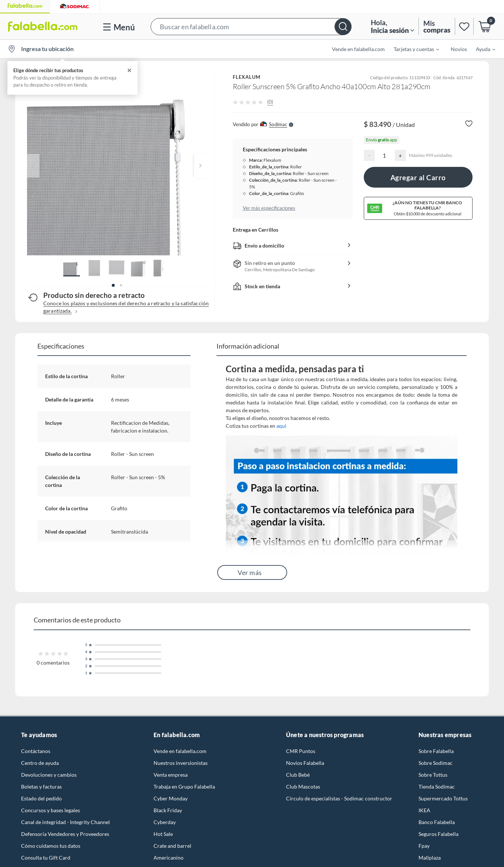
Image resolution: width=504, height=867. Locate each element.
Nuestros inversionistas (181, 763)
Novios (459, 49)
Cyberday (165, 822)
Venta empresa (171, 775)
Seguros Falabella (439, 834)
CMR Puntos (301, 751)
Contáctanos (36, 751)
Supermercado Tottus (443, 798)
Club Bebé (298, 775)
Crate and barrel (172, 846)
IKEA (424, 810)
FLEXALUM (247, 77)
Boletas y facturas (41, 787)
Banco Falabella (437, 822)
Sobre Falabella (436, 751)
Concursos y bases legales (51, 810)
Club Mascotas (303, 787)
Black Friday (168, 810)
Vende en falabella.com (358, 49)
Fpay (424, 846)
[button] (251, 26)
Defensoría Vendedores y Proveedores (65, 834)
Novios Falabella (305, 763)
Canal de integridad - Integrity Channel (65, 822)
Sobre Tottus (433, 775)
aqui (281, 426)
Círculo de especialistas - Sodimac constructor (339, 798)
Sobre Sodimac (436, 763)
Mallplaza (430, 858)
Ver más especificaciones (269, 208)
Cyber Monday (171, 798)
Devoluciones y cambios (49, 775)
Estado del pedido (41, 798)
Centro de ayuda (40, 763)
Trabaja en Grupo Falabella (184, 787)
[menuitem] (412, 49)
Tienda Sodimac (437, 787)
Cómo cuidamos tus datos (51, 846)
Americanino (169, 858)
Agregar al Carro (418, 177)
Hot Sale (163, 834)
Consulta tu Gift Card (46, 858)
